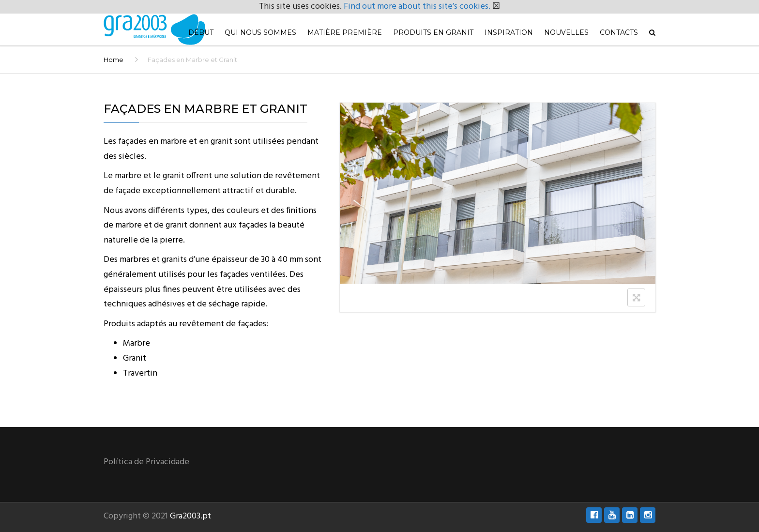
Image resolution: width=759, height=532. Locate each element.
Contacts (619, 32)
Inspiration (509, 32)
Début (201, 32)
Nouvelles (566, 32)
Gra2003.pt (190, 516)
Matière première (345, 32)
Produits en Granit (433, 32)
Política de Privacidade (146, 462)
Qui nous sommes (260, 32)
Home (114, 60)
